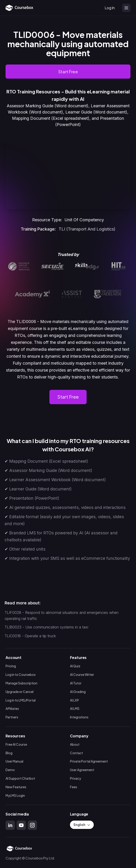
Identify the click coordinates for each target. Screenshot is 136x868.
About (75, 744)
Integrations (79, 717)
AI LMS (75, 709)
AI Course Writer (82, 675)
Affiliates (12, 709)
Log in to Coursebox (21, 675)
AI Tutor (76, 683)
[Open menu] (126, 8)
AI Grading (78, 692)
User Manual (14, 762)
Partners (12, 717)
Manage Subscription (21, 683)
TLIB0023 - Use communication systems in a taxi (46, 627)
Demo (10, 770)
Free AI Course (16, 744)
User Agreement (82, 770)
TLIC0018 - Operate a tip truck (30, 636)
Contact (76, 753)
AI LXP (74, 700)
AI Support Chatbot (20, 778)
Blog (9, 753)
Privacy (76, 778)
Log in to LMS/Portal (21, 700)
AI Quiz (75, 666)
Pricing (11, 666)
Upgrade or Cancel (20, 692)
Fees (74, 787)
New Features (16, 787)
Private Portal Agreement (89, 762)
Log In (110, 8)
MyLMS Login (15, 796)
